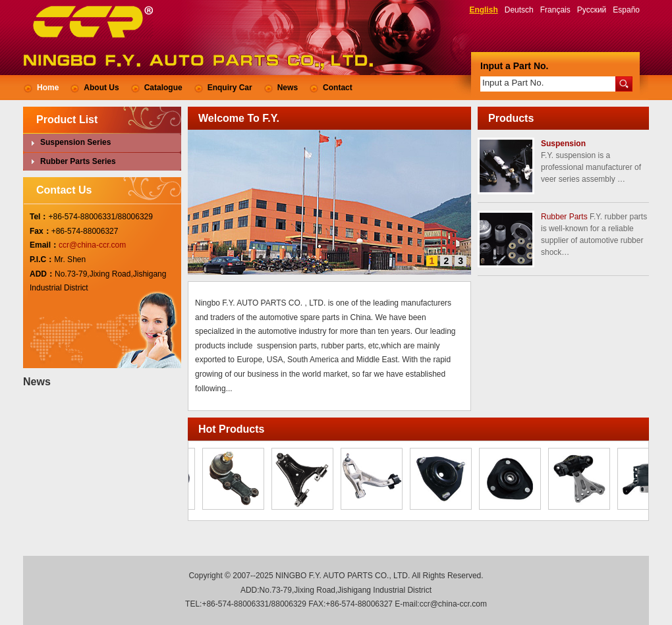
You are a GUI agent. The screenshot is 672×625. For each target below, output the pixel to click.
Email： (44, 245)
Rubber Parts (564, 217)
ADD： (42, 274)
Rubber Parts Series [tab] (71, 161)
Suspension (563, 144)
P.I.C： (42, 259)
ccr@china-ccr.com (92, 245)
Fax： (41, 231)
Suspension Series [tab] (69, 143)
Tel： (39, 217)
